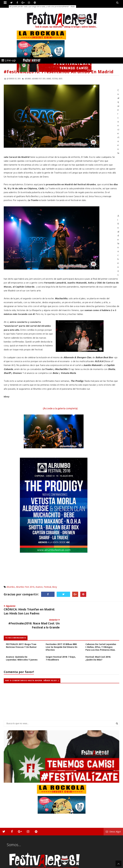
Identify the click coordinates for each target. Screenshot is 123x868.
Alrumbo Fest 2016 (25, 587)
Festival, (55, 79)
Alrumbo (11, 587)
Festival (47, 587)
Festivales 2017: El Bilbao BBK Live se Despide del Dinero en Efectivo (61, 633)
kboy (55, 587)
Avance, (49, 79)
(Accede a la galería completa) (60, 409)
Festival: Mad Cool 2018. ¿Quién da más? (98, 644)
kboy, (61, 79)
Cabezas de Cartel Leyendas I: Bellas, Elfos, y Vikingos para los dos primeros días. (101, 633)
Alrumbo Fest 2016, (39, 79)
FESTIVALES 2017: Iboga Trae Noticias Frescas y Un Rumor (21, 632)
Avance (39, 587)
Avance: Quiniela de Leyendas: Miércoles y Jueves (22, 644)
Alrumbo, (28, 79)
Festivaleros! (9, 865)
